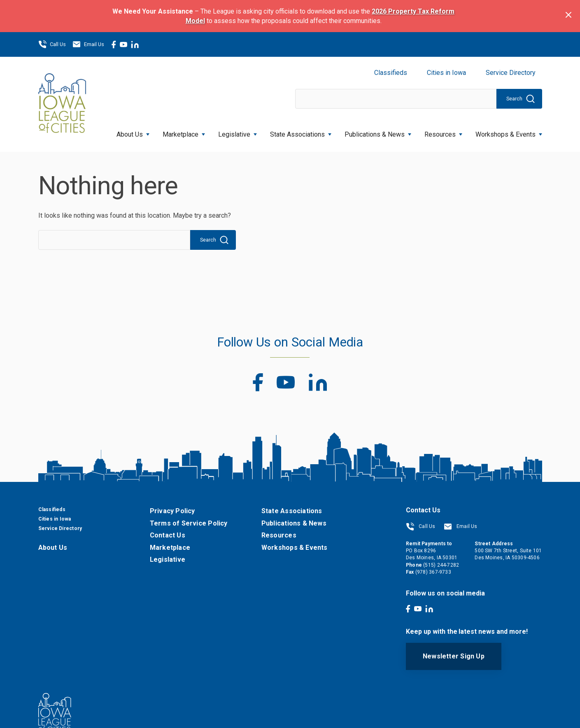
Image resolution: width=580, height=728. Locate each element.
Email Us (88, 44)
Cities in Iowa (446, 73)
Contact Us (168, 535)
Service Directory (511, 73)
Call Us (52, 44)
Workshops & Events (509, 132)
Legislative (238, 132)
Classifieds (391, 73)
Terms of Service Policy (189, 523)
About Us (133, 132)
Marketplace (184, 132)
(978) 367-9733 (433, 572)
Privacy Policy (172, 511)
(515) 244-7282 (441, 565)
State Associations (301, 132)
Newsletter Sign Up (454, 656)
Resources (443, 132)
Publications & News (378, 132)
